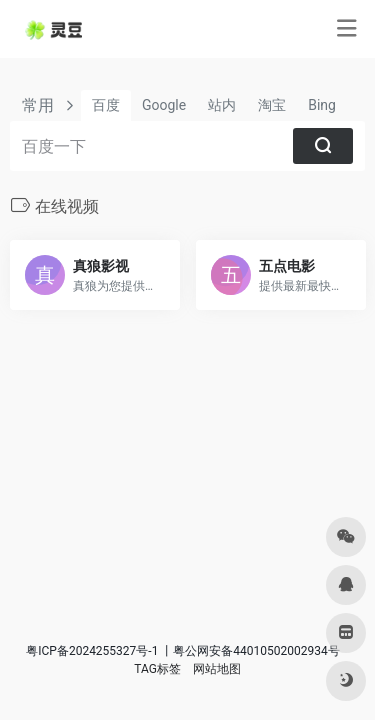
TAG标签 (157, 669)
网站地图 (217, 669)
